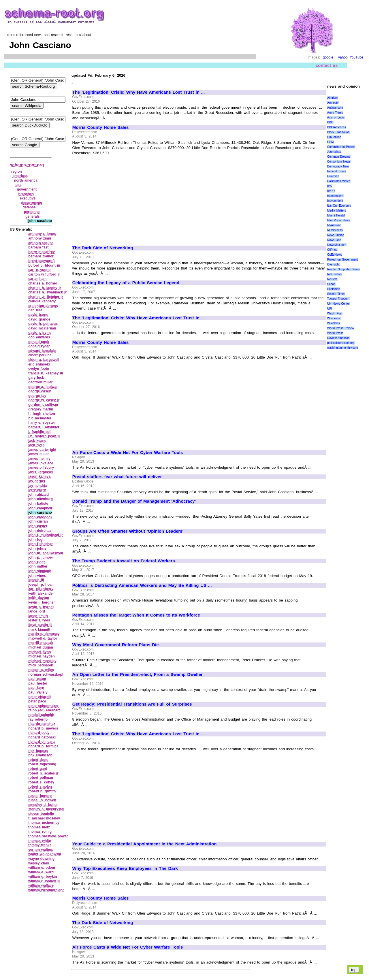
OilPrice (332, 250)
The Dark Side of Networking (103, 248)
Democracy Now (338, 166)
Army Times (335, 113)
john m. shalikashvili (46, 553)
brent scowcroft (42, 261)
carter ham (37, 279)
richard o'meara (41, 742)
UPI (330, 309)
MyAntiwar (334, 225)
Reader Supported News (343, 269)
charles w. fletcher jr (46, 297)
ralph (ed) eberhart (44, 710)
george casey (39, 391)
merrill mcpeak (41, 643)
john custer (38, 526)
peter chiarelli (40, 697)
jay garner (37, 481)
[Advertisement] (121, 198)
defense (29, 207)
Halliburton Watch (339, 181)
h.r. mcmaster (40, 418)
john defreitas (40, 531)
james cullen (39, 454)
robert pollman (41, 778)
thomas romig (40, 832)
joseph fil (36, 580)
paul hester (38, 683)
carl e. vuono (39, 270)
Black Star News (338, 132)
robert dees (38, 760)
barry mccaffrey (42, 252)
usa (19, 185)
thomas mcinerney (44, 823)
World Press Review (341, 328)
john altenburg (41, 499)
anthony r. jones (42, 234)
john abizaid (38, 495)
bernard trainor (41, 256)
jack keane (37, 441)
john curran (38, 521)
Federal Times (337, 171)
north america (26, 180)
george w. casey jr (44, 400)
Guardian (333, 176)
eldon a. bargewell (44, 360)
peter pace (37, 701)
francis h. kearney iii (46, 373)
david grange (39, 319)
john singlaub (40, 571)
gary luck (36, 378)
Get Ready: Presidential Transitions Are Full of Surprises (132, 704)
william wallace (41, 885)
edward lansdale (42, 351)
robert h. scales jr (43, 773)
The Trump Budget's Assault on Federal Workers (124, 561)
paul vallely (38, 692)
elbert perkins (40, 355)
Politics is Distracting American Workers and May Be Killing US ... (142, 585)
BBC (330, 122)
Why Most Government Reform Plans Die (116, 645)
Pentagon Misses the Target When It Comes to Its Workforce (136, 615)
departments (31, 203)
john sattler (38, 566)
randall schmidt (41, 715)
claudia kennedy (42, 301)
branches (26, 194)
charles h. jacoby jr (45, 288)
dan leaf (35, 310)
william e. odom (42, 868)
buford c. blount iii (44, 265)
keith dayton (39, 598)
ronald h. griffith (42, 791)
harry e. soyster (42, 423)
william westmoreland (46, 890)
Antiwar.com (335, 108)
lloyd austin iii (40, 625)
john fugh (36, 540)
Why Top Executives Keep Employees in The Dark (125, 868)
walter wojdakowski (45, 854)
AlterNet (332, 98)
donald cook (39, 342)
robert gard (38, 769)
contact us (327, 65)
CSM (330, 142)
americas (20, 176)
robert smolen (40, 787)
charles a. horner (43, 283)
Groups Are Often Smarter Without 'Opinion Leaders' (128, 531)
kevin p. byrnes (41, 607)
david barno (38, 315)
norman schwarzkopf (46, 674)
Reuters (332, 279)
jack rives (36, 445)
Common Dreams (339, 157)
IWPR (331, 191)
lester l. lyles (39, 620)
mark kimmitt (39, 630)
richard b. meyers (43, 728)
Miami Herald (336, 215)
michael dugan (41, 647)
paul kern (36, 688)
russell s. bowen (42, 800)
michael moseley (42, 661)
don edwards (39, 337)
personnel (32, 212)
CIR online (334, 137)
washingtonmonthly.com (343, 348)
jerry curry (37, 490)
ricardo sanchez (42, 724)
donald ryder (39, 346)
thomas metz (39, 827)
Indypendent (335, 201)
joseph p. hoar (41, 585)
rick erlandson (40, 755)
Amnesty (333, 103)
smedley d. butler (43, 805)
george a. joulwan (43, 387)
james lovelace (41, 463)
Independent (335, 196)
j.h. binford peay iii (44, 436)
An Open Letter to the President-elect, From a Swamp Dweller (138, 674)
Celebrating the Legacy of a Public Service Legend (126, 283)
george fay (37, 396)
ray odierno (38, 719)
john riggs (37, 562)
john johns (37, 549)
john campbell (40, 508)
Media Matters (337, 211)
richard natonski (42, 737)
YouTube (356, 57)
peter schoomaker (43, 706)
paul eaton (37, 679)
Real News (334, 274)
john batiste (38, 504)
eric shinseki (39, 364)
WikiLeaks (334, 318)
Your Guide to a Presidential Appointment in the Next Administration (145, 844)
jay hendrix (38, 486)
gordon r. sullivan (43, 405)
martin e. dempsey (44, 634)
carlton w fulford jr (44, 274)
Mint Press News (338, 220)
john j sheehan (41, 544)
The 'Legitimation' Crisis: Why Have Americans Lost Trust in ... (139, 92)
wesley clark (39, 863)
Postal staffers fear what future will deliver (117, 477)
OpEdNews (335, 255)
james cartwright (42, 450)
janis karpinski (41, 472)
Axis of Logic (336, 117)
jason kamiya (39, 476)
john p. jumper (41, 557)
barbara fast (38, 247)
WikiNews (334, 323)
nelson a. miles (41, 670)
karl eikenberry (41, 589)
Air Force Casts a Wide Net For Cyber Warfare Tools (128, 453)
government (27, 189)
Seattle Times (336, 294)
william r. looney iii (44, 881)
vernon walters (41, 850)
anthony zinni (40, 238)
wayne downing (41, 859)
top (354, 970)
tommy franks (40, 845)
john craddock (40, 517)
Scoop (331, 284)
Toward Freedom (338, 299)
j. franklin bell (40, 432)
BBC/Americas (337, 127)
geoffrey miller (40, 382)
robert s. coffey (41, 782)
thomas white (39, 841)
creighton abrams (43, 306)
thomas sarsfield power (48, 836)
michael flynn (39, 652)
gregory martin (41, 409)
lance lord (37, 611)
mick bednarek (41, 665)
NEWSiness (335, 230)
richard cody (39, 733)
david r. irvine (40, 333)
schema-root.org (27, 165)
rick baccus (38, 751)
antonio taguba (41, 243)
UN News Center (338, 304)
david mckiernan (42, 328)
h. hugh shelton (42, 414)
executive (28, 198)
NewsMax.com (337, 245)
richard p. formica (43, 746)
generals (32, 216)
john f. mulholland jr (45, 535)
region (17, 171)
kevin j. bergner (42, 602)
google (328, 57)
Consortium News (339, 162)
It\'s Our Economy (339, 206)
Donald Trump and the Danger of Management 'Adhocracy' (134, 501)
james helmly (39, 459)
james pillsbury (41, 468)
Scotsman (334, 289)
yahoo (343, 57)
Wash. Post (335, 313)
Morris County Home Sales (101, 127)
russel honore (40, 796)
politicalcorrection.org (341, 343)
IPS (330, 186)
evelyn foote (39, 369)
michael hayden (42, 656)
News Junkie (336, 235)
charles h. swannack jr (47, 292)
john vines (37, 576)
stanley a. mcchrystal (46, 809)
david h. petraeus (43, 324)
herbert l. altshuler (44, 427)
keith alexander (41, 593)
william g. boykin (43, 877)
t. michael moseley (44, 818)
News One (334, 240)
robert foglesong (42, 764)
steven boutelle (41, 814)
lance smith (38, 616)
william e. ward (41, 872)
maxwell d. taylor (43, 638)
